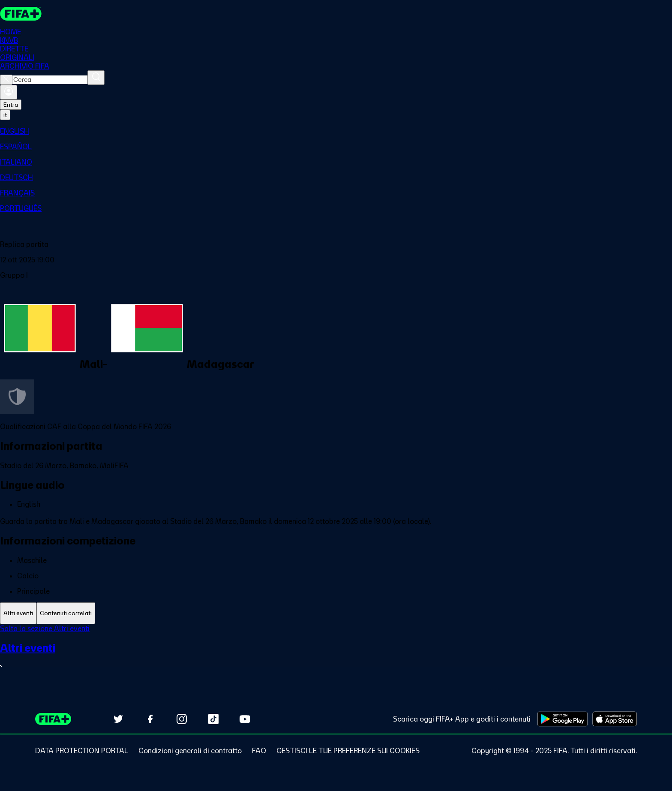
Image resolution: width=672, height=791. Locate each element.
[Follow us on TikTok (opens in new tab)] (213, 719)
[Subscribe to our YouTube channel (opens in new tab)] (245, 719)
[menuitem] (336, 131)
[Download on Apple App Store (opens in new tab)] (615, 719)
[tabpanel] (336, 653)
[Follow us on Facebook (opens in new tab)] (150, 719)
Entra (11, 105)
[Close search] (6, 80)
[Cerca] (96, 78)
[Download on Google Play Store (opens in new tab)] (562, 719)
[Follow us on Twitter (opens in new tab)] (118, 719)
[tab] (18, 613)
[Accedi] (9, 92)
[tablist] (336, 613)
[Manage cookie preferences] (348, 751)
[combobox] (50, 80)
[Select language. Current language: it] (5, 115)
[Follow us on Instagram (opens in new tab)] (182, 719)
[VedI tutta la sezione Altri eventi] (336, 657)
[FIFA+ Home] (21, 14)
